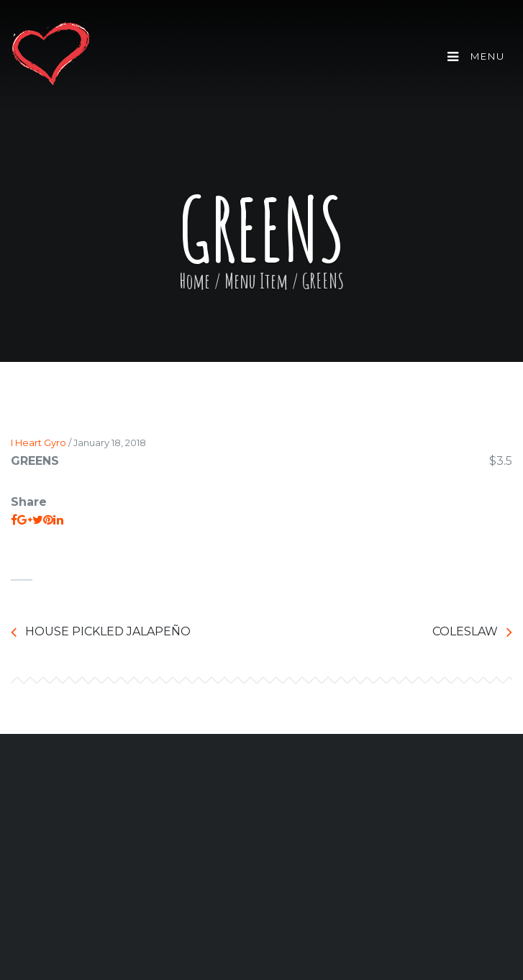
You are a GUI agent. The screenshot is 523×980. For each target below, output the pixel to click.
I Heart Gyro (38, 443)
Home (195, 281)
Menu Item (256, 281)
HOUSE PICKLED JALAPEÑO (101, 632)
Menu (476, 57)
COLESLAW (472, 632)
